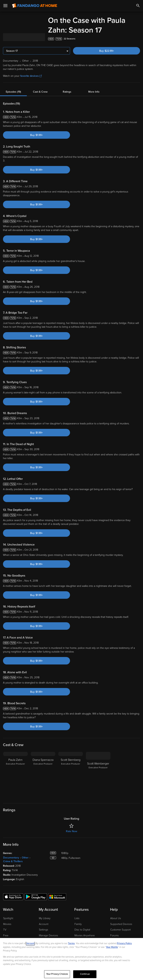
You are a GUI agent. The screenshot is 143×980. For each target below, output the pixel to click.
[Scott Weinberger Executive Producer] (98, 775)
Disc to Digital (82, 930)
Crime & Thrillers (13, 861)
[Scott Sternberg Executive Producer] (71, 775)
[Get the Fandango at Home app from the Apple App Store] (13, 897)
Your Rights (112, 947)
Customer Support (120, 930)
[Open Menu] (5, 6)
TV (5, 930)
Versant (30, 943)
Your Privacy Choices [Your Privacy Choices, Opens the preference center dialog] (57, 974)
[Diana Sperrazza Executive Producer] (43, 775)
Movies (7, 924)
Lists (77, 918)
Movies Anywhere (85, 935)
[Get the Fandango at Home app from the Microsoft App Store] (57, 897)
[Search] (138, 6)
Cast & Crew (40, 92)
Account (44, 924)
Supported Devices (121, 924)
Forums (114, 935)
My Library (45, 918)
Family (78, 924)
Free (6, 935)
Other (25, 858)
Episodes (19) (13, 92)
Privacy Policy (124, 943)
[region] (71, 959)
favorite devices (31, 76)
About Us (116, 918)
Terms (71, 943)
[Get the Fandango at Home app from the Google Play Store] (36, 897)
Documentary (11, 858)
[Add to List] (138, 39)
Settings (43, 930)
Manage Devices (48, 935)
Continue (85, 974)
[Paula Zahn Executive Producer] (15, 775)
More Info (94, 92)
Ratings (67, 92)
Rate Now (71, 831)
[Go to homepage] (35, 6)
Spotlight (8, 918)
